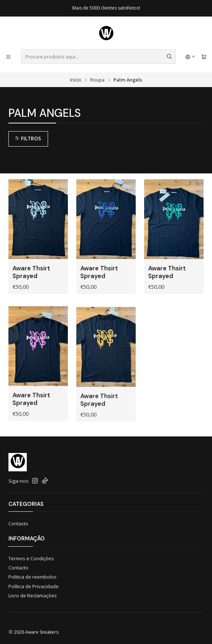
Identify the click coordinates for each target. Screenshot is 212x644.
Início (76, 80)
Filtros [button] (28, 138)
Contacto (18, 524)
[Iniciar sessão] (191, 57)
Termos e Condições (31, 558)
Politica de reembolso (32, 577)
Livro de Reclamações (33, 596)
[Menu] (8, 57)
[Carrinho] (204, 57)
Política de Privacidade (34, 586)
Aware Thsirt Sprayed (31, 272)
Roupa (97, 80)
